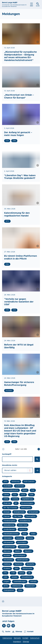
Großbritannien (9, 529)
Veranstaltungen (20, 582)
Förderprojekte (10, 521)
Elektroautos (26, 508)
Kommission (22, 542)
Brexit (25, 490)
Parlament (19, 564)
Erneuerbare (33, 512)
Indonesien (8, 538)
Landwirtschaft (9, 547)
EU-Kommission (27, 503)
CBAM (6, 495)
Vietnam (33, 582)
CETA (23, 495)
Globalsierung (9, 525)
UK (29, 573)
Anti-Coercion (29, 482)
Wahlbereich (17, 586)
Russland (7, 568)
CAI (33, 490)
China (6, 499)
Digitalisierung (27, 499)
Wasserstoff (30, 586)
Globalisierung (25, 521)
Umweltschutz (27, 577)
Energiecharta (19, 512)
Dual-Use (7, 503)
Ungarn (6, 582)
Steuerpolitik (27, 568)
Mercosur (7, 551)
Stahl (16, 568)
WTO (6, 586)
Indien (33, 534)
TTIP (13, 573)
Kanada (30, 538)
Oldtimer (7, 564)
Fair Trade (18, 516)
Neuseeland (8, 560)
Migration (28, 551)
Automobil (20, 486)
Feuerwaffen (31, 516)
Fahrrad (7, 516)
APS (6, 482)
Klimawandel (8, 542)
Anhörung (16, 482)
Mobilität (7, 556)
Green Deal (23, 525)
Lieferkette (24, 547)
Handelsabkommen (11, 534)
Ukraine (14, 577)
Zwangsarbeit (9, 590)
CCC (15, 495)
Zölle (20, 590)
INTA (25, 534)
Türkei (22, 573)
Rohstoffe (30, 564)
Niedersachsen (22, 560)
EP (16, 503)
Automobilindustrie (11, 490)
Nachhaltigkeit (20, 556)
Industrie (19, 538)
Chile (31, 495)
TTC (5, 573)
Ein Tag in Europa (10, 508)
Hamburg (23, 529)
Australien (7, 486)
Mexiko (18, 551)
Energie (7, 512)
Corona (15, 499)
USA (6, 577)
